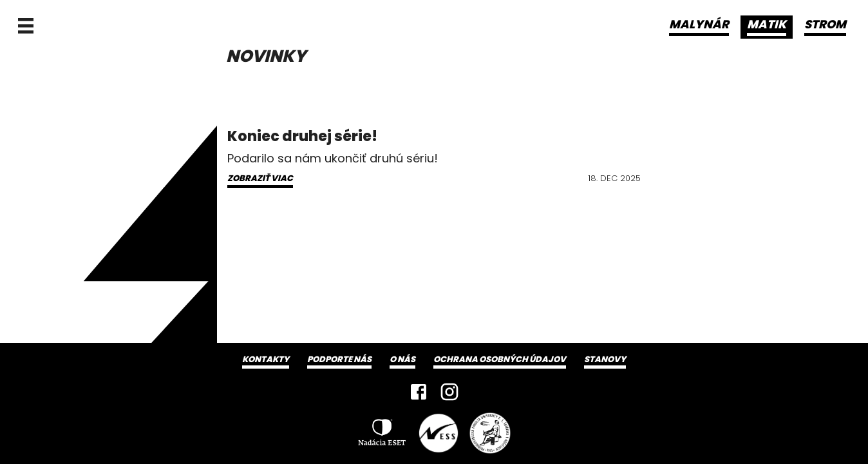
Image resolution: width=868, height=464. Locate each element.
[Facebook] (419, 392)
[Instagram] (449, 392)
